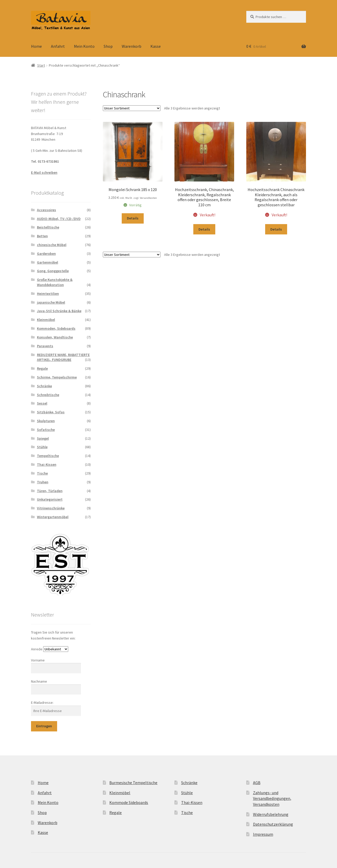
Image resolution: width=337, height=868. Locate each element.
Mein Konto (84, 46)
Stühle (42, 447)
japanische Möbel (51, 302)
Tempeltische (48, 456)
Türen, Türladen (50, 491)
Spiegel (43, 438)
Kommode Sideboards (129, 802)
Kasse (156, 46)
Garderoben (46, 254)
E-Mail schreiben (44, 172)
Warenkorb (132, 46)
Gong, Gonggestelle (53, 271)
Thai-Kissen (47, 464)
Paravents (45, 346)
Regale (42, 368)
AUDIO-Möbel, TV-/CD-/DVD (59, 219)
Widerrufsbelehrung (271, 814)
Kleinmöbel (46, 320)
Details (133, 218)
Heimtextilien (48, 294)
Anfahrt (58, 46)
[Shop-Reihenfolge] (132, 108)
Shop (108, 46)
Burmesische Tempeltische (133, 783)
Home (36, 46)
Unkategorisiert (50, 499)
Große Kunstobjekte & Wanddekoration (55, 282)
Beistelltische (48, 227)
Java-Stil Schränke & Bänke (59, 311)
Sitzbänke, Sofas (51, 412)
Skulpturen (46, 421)
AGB (257, 783)
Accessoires (47, 210)
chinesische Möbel (52, 245)
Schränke (44, 386)
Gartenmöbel (48, 262)
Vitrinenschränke (51, 508)
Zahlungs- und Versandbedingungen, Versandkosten (272, 798)
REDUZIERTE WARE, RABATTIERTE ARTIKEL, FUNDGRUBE (63, 357)
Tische (42, 473)
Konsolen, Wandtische (55, 337)
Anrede (37, 649)
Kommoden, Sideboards (56, 328)
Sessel (42, 403)
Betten (42, 236)
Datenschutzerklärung (273, 824)
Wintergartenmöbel (53, 517)
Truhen (43, 482)
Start (41, 65)
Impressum (263, 834)
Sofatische (46, 430)
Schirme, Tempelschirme (57, 377)
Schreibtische (48, 395)
